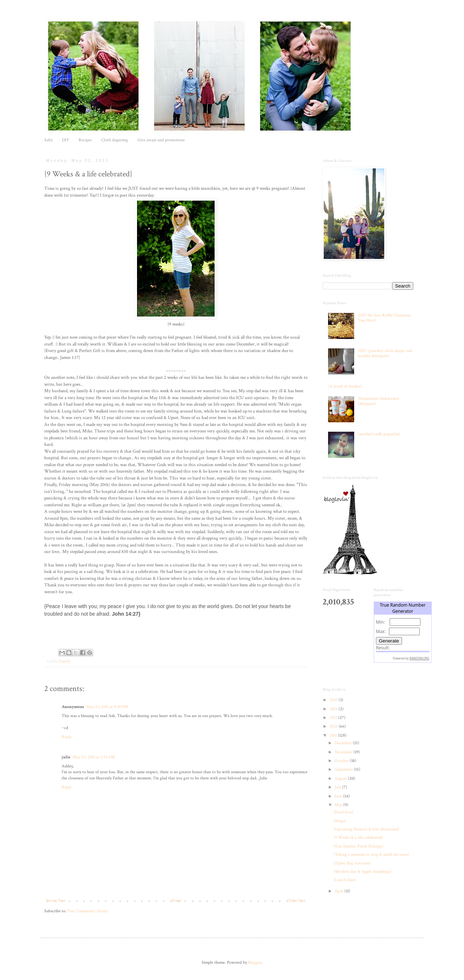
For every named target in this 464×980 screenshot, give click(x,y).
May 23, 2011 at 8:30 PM (107, 707)
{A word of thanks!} (345, 386)
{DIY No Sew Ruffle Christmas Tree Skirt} (384, 318)
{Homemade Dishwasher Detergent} (378, 401)
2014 (334, 709)
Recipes (85, 140)
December (344, 743)
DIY (66, 140)
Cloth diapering (115, 140)
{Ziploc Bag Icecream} (352, 863)
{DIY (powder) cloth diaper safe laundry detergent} (385, 353)
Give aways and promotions (161, 140)
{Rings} (340, 821)
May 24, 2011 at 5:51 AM (94, 757)
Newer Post (56, 901)
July (338, 787)
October (342, 761)
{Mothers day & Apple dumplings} (363, 872)
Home (177, 901)
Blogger (255, 962)
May (339, 805)
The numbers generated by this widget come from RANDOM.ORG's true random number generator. (403, 638)
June (339, 796)
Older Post (297, 901)
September (344, 769)
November (344, 752)
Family (65, 661)
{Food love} (343, 812)
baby (49, 140)
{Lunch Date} (345, 880)
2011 (334, 735)
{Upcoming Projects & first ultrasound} (366, 829)
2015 (334, 700)
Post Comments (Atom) (88, 911)
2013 (334, 718)
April (339, 891)
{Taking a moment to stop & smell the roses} (371, 855)
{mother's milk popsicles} (379, 434)
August (341, 778)
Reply (67, 737)
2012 (334, 726)
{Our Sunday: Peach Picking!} (359, 846)
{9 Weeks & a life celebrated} (358, 837)
